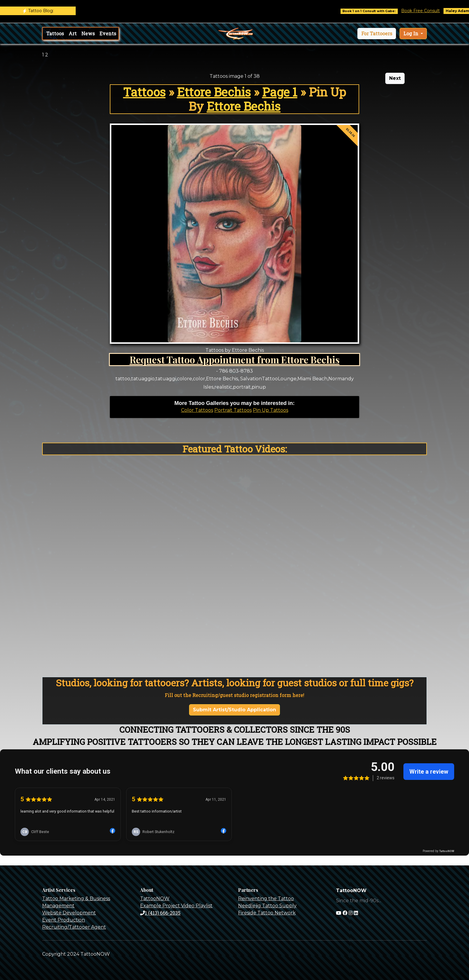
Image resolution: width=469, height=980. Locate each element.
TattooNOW (155, 899)
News (88, 33)
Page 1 (280, 92)
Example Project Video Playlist (176, 906)
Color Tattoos (197, 410)
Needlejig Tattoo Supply (267, 906)
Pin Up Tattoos (271, 410)
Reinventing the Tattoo (266, 899)
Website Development (69, 913)
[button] (377, 34)
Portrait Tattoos (233, 410)
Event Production (64, 920)
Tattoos (55, 33)
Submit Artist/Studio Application (235, 710)
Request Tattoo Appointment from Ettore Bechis (235, 359)
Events (108, 33)
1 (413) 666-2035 (160, 913)
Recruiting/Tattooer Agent (74, 927)
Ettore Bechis (214, 92)
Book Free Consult (429, 11)
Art (73, 33)
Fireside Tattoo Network (267, 913)
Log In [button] (411, 33)
